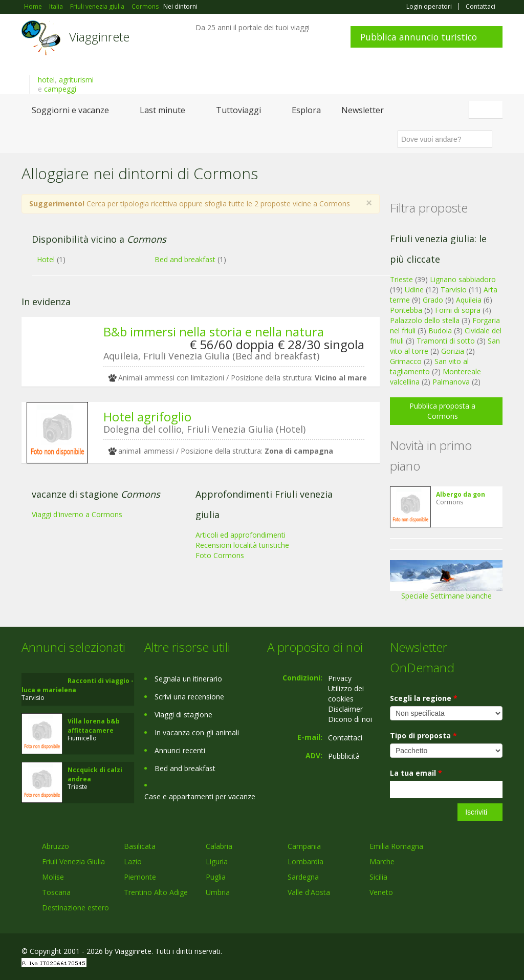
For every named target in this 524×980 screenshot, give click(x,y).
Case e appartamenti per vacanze (200, 796)
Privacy (340, 678)
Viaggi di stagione (183, 715)
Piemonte (140, 877)
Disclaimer (345, 709)
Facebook (425, 953)
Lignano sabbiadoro (463, 279)
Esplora (306, 110)
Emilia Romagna (396, 846)
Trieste (401, 279)
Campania (304, 846)
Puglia (216, 877)
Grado (433, 300)
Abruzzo (56, 846)
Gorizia (453, 351)
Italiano (487, 110)
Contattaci (481, 7)
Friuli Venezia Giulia (73, 861)
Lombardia (305, 861)
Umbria (218, 892)
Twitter (473, 953)
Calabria (219, 846)
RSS (497, 953)
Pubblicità (344, 756)
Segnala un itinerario (188, 679)
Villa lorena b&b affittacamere (94, 726)
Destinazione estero (75, 908)
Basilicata (140, 846)
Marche (382, 861)
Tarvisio (454, 290)
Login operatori (429, 7)
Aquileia (469, 300)
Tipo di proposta (423, 736)
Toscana (56, 892)
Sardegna (303, 877)
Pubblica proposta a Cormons (442, 411)
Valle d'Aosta (309, 892)
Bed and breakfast (185, 259)
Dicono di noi (350, 719)
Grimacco (406, 361)
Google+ (447, 953)
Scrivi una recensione (189, 697)
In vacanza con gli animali (197, 732)
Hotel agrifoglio (147, 417)
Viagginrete (99, 37)
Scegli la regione (424, 698)
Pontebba (406, 310)
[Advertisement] (195, 550)
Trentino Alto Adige (156, 892)
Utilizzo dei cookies (346, 694)
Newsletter (363, 110)
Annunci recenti (180, 750)
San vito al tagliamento (429, 366)
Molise (53, 877)
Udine (414, 290)
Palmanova (451, 382)
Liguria (217, 861)
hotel (46, 80)
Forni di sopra (458, 310)
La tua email (416, 773)
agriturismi (76, 80)
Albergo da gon (461, 494)
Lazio (133, 861)
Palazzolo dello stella (425, 320)
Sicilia (378, 877)
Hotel (46, 259)
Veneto (381, 892)
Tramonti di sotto (446, 341)
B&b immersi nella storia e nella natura (214, 332)
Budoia (440, 331)
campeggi (60, 89)
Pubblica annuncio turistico (419, 37)
